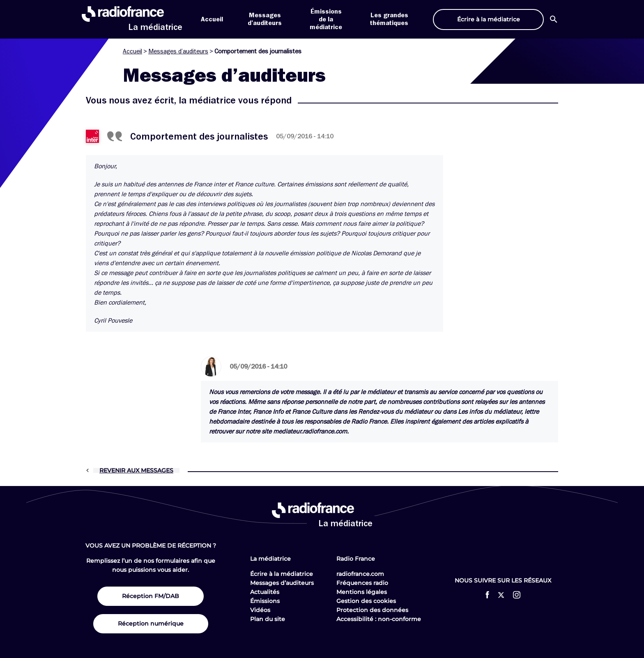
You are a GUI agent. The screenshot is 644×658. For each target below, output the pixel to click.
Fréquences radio (362, 583)
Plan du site (268, 619)
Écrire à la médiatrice (282, 574)
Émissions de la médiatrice (326, 19)
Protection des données (372, 610)
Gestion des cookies (366, 601)
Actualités (265, 592)
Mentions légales (362, 592)
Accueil (212, 19)
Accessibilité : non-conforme (379, 619)
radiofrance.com (360, 574)
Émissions (265, 601)
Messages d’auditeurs (178, 51)
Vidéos (260, 610)
